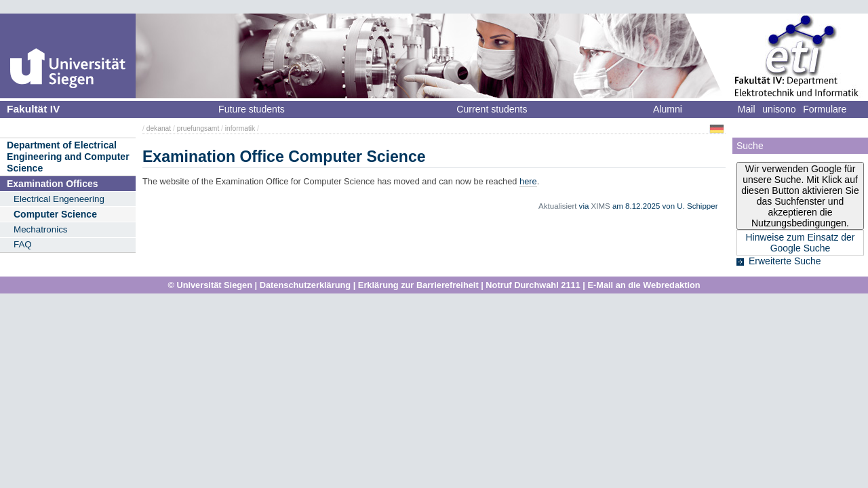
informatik (240, 128)
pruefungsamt (198, 128)
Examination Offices (53, 184)
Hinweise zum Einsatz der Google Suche (800, 243)
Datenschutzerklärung (305, 285)
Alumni (668, 109)
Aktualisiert (557, 206)
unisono (779, 109)
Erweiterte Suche (785, 261)
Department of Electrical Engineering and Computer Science (68, 156)
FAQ (23, 244)
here (528, 181)
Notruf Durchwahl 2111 (533, 285)
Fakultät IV (33, 109)
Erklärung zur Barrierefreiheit (418, 285)
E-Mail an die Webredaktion (644, 285)
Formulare (825, 109)
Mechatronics (41, 229)
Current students (492, 109)
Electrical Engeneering (59, 199)
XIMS (601, 206)
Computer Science (55, 214)
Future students (252, 109)
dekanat (159, 128)
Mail (747, 109)
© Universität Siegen (210, 285)
